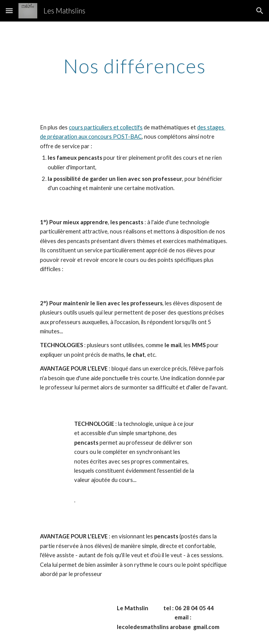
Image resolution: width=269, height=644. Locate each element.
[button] (9, 11)
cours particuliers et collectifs (106, 127)
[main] (134, 66)
